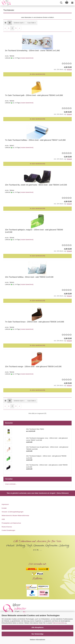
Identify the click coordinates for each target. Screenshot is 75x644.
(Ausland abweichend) (27, 58)
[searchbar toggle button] (61, 3)
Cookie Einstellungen (8, 530)
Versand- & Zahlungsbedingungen (13, 512)
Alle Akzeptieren (37, 627)
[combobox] (19, 23)
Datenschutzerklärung (59, 623)
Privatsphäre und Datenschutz (11, 523)
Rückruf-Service (7, 527)
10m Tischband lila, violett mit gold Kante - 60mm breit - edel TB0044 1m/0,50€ (36, 185)
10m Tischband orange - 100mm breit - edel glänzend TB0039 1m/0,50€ (33, 367)
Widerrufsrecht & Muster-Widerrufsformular (15, 516)
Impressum (5, 504)
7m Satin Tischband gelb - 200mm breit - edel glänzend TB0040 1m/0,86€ (34, 95)
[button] (5, 23)
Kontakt (4, 508)
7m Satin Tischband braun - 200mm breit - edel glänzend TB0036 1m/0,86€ (35, 322)
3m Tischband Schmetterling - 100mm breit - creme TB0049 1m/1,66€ (32, 51)
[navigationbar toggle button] (72, 3)
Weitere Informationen (37, 640)
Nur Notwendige (37, 634)
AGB (3, 519)
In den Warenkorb (37, 74)
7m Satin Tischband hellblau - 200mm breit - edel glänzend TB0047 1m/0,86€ (35, 140)
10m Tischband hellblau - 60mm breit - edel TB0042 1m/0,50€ (29, 277)
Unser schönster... (11, 484)
